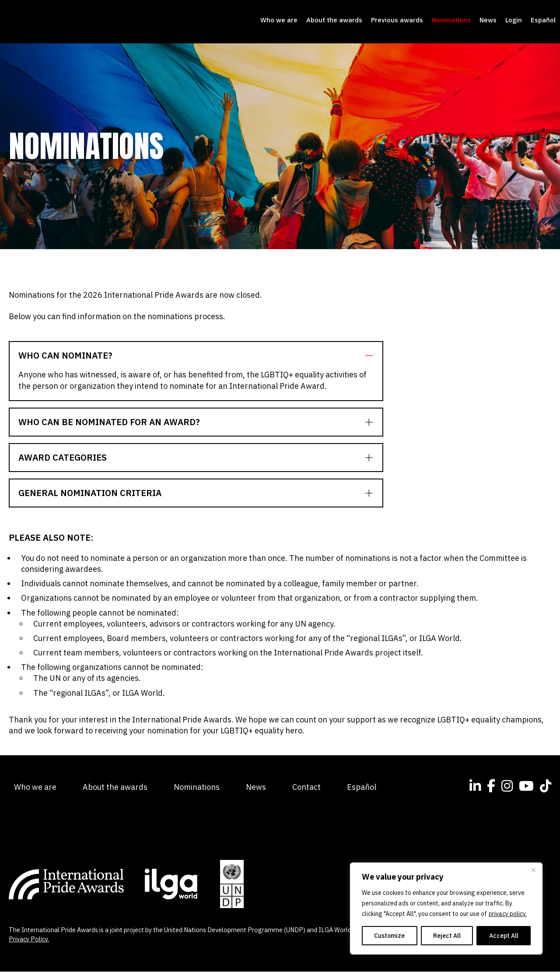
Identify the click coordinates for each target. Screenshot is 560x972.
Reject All (447, 936)
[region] (446, 909)
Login (514, 20)
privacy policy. (508, 914)
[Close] (533, 870)
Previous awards (397, 20)
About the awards (334, 20)
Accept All (504, 936)
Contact (306, 787)
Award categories (63, 458)
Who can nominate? (65, 356)
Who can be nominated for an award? (109, 423)
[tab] (196, 356)
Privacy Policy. (29, 939)
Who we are (279, 20)
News (488, 20)
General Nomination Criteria (90, 493)
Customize (389, 936)
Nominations (451, 20)
